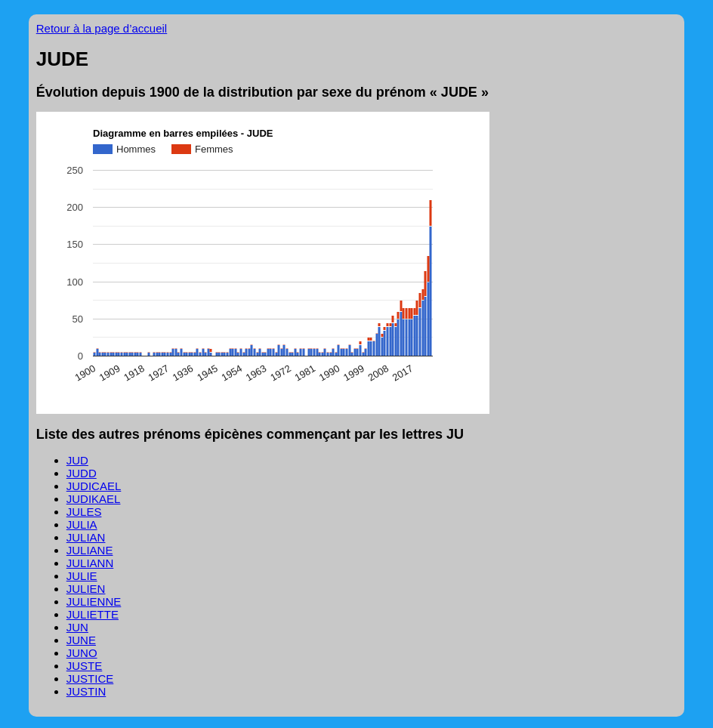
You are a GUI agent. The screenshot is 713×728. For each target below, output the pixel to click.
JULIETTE (93, 614)
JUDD (82, 473)
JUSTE (85, 666)
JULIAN (86, 537)
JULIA (82, 524)
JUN (77, 627)
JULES (84, 512)
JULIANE (90, 550)
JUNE (81, 640)
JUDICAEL (94, 486)
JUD (77, 460)
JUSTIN (86, 691)
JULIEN (86, 589)
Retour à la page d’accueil (102, 28)
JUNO (82, 653)
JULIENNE (94, 602)
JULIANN (90, 563)
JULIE (82, 576)
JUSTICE (90, 679)
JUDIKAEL (94, 499)
